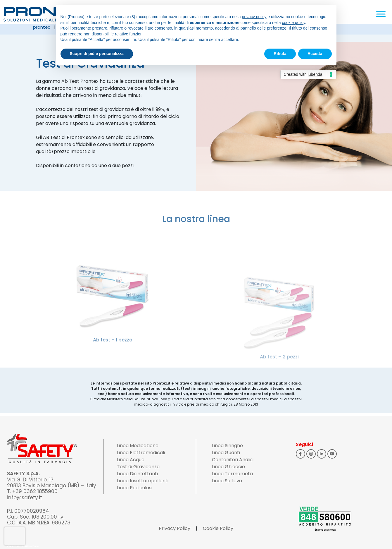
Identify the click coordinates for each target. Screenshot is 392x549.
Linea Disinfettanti (137, 474)
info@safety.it (25, 497)
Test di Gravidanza (138, 467)
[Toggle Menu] (381, 14)
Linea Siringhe (227, 446)
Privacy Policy (175, 528)
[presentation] (15, 536)
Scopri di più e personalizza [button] (97, 54)
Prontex (42, 27)
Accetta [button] (315, 54)
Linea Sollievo (227, 481)
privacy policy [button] (254, 17)
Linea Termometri (232, 474)
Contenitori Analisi (233, 460)
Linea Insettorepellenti (143, 481)
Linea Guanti (226, 453)
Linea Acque (131, 460)
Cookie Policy (218, 528)
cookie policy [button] (293, 23)
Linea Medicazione (138, 446)
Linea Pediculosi (135, 488)
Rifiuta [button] (280, 54)
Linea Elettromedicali (141, 453)
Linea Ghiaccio (228, 467)
